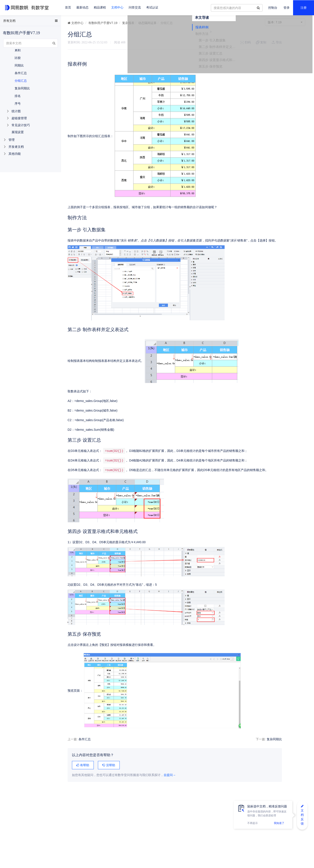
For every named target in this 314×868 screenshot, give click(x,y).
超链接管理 (19, 118)
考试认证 (152, 8)
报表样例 (272, 42)
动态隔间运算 (147, 23)
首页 (68, 8)
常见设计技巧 (21, 125)
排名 (18, 96)
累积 (18, 50)
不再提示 (253, 823)
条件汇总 (85, 746)
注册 (304, 8)
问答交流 (135, 8)
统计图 (16, 111)
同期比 (19, 65)
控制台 (273, 8)
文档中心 (117, 8)
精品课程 (100, 8)
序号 (18, 104)
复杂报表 (128, 23)
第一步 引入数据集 (282, 55)
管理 (12, 140)
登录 (287, 8)
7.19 (285, 22)
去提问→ (170, 782)
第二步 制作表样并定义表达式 (288, 62)
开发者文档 (16, 147)
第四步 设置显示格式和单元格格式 (288, 75)
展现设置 (18, 132)
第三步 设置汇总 (280, 68)
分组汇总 (21, 81)
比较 (18, 58)
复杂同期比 (247, 746)
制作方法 (272, 49)
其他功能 (15, 154)
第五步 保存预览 (280, 81)
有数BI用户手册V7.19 (103, 23)
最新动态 (82, 8)
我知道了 (279, 823)
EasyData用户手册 (14, 22)
